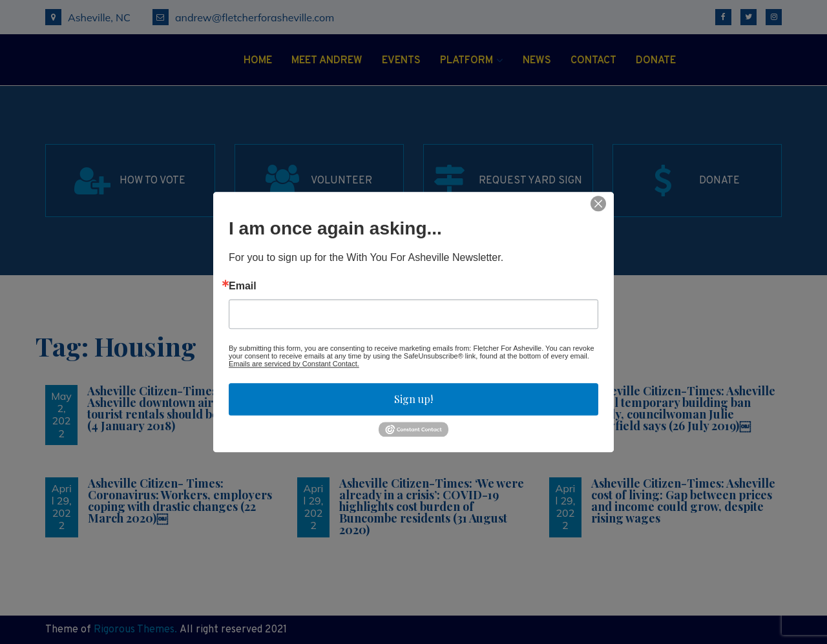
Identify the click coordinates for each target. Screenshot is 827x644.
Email (243, 286)
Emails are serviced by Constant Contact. (294, 364)
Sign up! (413, 399)
